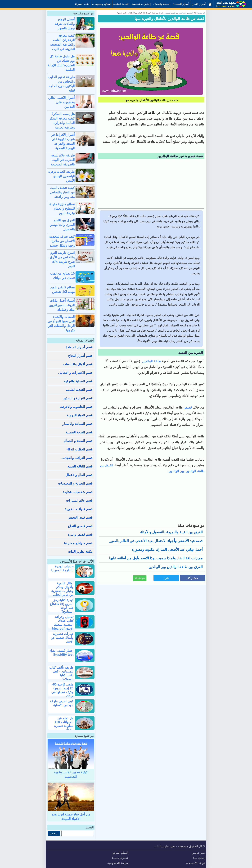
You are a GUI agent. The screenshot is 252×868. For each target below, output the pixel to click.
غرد (166, 578)
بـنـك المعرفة (82, 4)
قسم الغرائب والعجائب (77, 458)
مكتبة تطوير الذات (80, 552)
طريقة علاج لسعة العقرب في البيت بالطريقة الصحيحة (63, 160)
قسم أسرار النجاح (80, 356)
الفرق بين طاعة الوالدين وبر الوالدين (176, 567)
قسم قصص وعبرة (80, 534)
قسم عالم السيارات (79, 500)
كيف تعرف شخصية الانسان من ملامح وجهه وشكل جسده (62, 241)
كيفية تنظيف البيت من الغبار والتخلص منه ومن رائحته (62, 192)
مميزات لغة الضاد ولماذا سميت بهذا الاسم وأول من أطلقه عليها (156, 558)
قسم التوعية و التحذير (78, 398)
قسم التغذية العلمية (79, 390)
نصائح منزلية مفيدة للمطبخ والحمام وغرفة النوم (62, 209)
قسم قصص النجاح (80, 526)
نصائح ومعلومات (101, 4)
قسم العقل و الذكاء (79, 449)
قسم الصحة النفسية (79, 432)
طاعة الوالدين (152, 361)
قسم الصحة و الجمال (78, 441)
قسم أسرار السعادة (79, 347)
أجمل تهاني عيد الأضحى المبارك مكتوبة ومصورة (167, 550)
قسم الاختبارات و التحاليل (75, 373)
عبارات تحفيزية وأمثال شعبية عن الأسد (62, 638)
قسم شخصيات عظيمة (78, 492)
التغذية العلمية (121, 4)
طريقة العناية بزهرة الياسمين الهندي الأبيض (61, 176)
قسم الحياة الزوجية (80, 415)
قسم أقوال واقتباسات (78, 364)
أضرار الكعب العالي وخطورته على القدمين (61, 102)
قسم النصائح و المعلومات (75, 483)
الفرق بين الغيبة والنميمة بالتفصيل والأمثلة (171, 532)
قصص (187, 407)
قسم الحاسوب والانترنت (76, 407)
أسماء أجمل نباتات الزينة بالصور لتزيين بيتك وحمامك (62, 305)
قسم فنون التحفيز (80, 517)
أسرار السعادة (181, 4)
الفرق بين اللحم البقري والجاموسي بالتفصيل (62, 225)
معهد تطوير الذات (165, 846)
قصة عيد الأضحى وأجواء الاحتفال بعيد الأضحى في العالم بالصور (156, 541)
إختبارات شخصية (141, 4)
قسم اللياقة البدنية (80, 466)
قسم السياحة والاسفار (78, 424)
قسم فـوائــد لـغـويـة (79, 509)
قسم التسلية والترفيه (78, 381)
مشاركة (193, 578)
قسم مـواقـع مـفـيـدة (78, 543)
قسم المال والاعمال (79, 475)
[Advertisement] (151, 184)
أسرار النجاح (199, 4)
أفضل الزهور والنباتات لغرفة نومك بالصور (65, 24)
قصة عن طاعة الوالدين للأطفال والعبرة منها (169, 19)
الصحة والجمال (162, 4)
